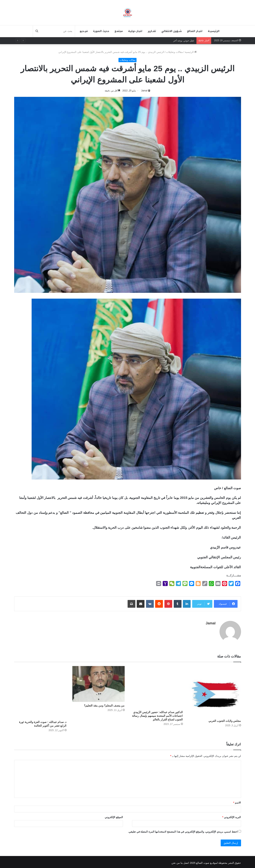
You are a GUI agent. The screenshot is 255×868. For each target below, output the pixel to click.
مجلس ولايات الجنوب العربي (225, 719)
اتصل (186, 861)
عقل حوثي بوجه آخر (184, 41)
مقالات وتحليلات (174, 52)
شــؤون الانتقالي (172, 31)
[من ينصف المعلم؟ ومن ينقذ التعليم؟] (99, 682)
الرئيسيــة (214, 31)
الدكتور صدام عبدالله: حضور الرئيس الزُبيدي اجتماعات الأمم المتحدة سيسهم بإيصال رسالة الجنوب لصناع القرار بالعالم (157, 714)
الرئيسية (191, 52)
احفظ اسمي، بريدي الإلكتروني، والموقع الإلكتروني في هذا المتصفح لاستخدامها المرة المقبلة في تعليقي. (183, 830)
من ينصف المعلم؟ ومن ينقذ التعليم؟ (104, 704)
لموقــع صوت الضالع (207, 861)
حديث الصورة (101, 31)
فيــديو (84, 31)
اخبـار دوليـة (135, 31)
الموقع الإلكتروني (114, 815)
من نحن (176, 861)
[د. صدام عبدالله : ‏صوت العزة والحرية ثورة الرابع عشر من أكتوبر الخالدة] (40, 690)
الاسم (237, 801)
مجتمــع (119, 31)
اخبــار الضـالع (195, 31)
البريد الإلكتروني (232, 815)
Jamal (210, 623)
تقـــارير (152, 31)
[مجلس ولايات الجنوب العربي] (215, 690)
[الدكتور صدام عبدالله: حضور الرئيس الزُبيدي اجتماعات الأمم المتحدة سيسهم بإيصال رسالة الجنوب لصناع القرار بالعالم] (157, 685)
